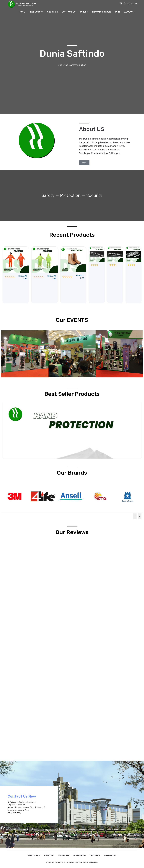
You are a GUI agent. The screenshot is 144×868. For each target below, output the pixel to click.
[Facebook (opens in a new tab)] (125, 4)
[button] (4, 354)
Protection (70, 195)
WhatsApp (34, 855)
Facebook (63, 855)
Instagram (80, 855)
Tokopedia (110, 855)
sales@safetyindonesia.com (26, 802)
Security (94, 195)
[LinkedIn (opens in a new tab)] (132, 4)
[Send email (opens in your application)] (136, 4)
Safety (48, 195)
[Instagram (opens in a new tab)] (128, 4)
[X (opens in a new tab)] (121, 4)
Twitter (49, 855)
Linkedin (95, 855)
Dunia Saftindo (90, 862)
